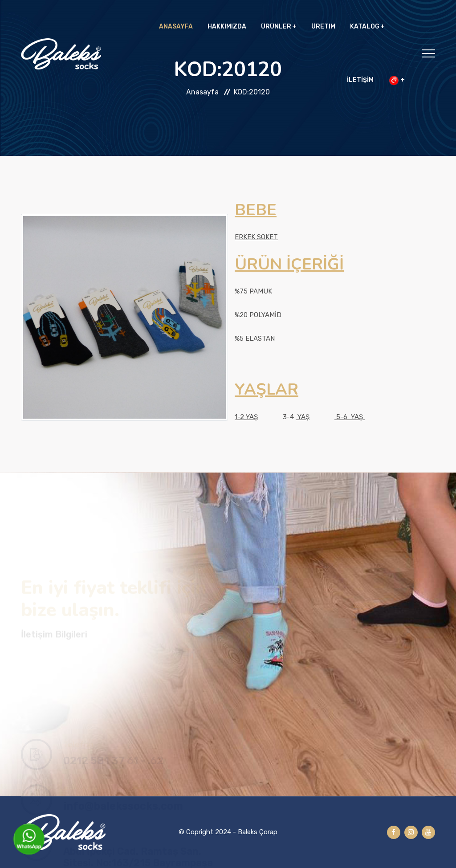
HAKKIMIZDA (227, 26)
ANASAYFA (176, 26)
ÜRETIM (323, 26)
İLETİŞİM (360, 80)
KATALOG (365, 26)
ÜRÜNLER (276, 26)
